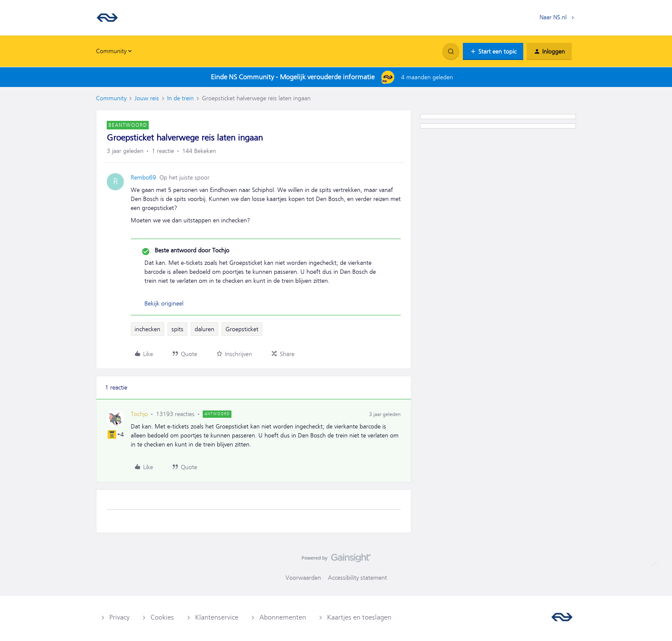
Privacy (119, 617)
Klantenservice (217, 617)
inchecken (147, 329)
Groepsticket (242, 329)
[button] (493, 51)
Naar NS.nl (553, 17)
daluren (204, 329)
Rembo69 (143, 177)
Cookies (162, 617)
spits (177, 329)
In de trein (180, 98)
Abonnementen (283, 617)
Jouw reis (147, 98)
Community (111, 98)
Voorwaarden (303, 578)
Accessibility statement (357, 578)
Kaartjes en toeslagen (359, 617)
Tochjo (139, 414)
